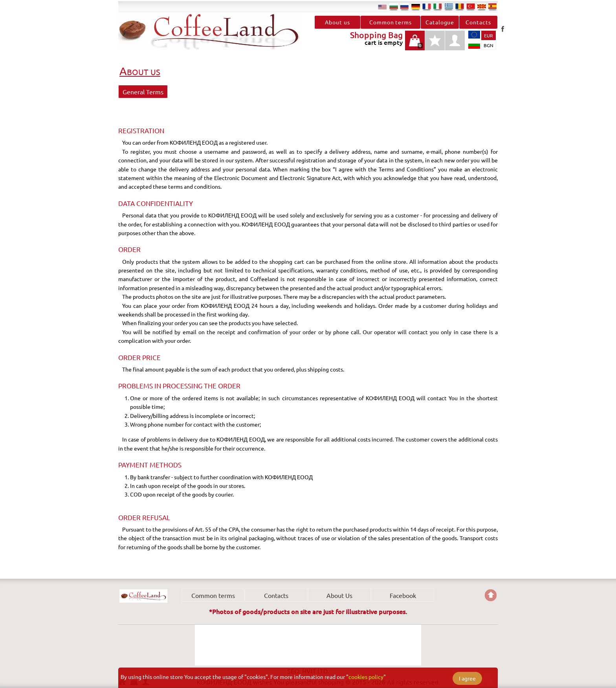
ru (405, 6)
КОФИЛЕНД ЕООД (143, 596)
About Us (339, 595)
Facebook (502, 29)
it (438, 6)
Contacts (478, 22)
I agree (467, 678)
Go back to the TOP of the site (491, 595)
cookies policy (366, 677)
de (416, 6)
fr (427, 6)
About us (337, 22)
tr (471, 6)
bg (394, 6)
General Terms (143, 92)
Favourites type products (435, 45)
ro (460, 6)
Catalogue (440, 22)
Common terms (390, 22)
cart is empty (415, 45)
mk (482, 6)
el (449, 6)
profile (455, 40)
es (493, 6)
